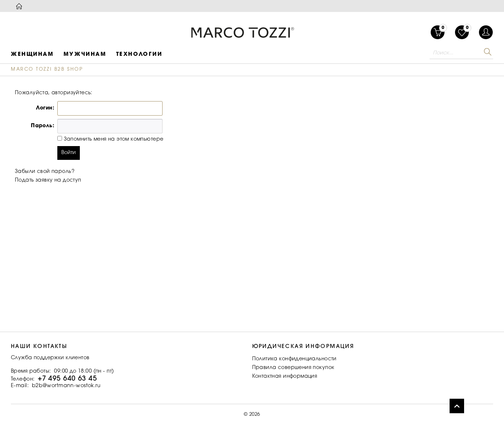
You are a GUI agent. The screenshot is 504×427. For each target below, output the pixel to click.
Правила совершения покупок (293, 368)
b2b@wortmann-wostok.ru (66, 386)
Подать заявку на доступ (48, 181)
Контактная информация (285, 377)
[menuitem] (462, 32)
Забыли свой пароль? (45, 172)
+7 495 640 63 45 (67, 379)
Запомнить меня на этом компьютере (113, 140)
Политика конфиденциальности (294, 359)
